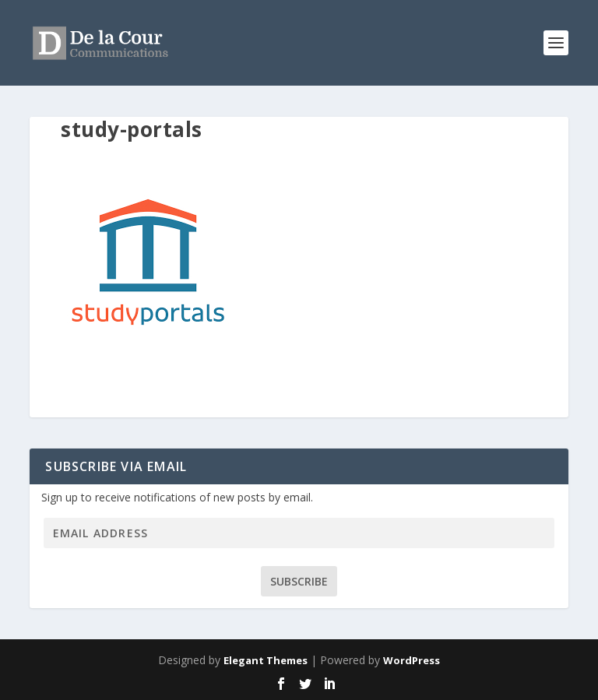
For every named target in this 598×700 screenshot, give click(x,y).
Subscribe (299, 581)
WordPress (412, 660)
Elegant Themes (266, 660)
